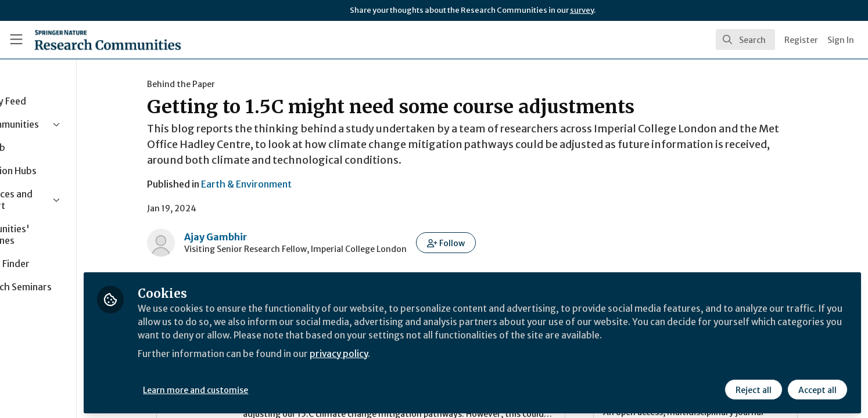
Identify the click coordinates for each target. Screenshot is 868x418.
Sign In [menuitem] (841, 40)
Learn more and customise (268, 387)
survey (582, 10)
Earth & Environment (282, 184)
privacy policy (414, 365)
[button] (482, 243)
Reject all (753, 387)
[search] (745, 39)
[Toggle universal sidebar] (16, 39)
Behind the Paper (217, 84)
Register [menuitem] (801, 40)
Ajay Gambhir (252, 237)
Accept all (817, 387)
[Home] (108, 39)
